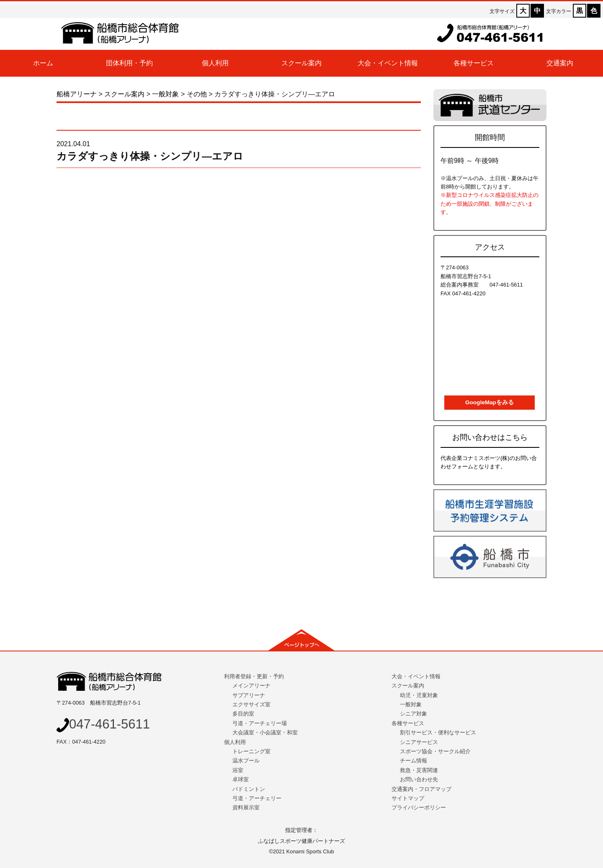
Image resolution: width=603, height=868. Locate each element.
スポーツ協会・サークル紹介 (435, 751)
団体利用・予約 (129, 63)
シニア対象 (414, 714)
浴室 (238, 770)
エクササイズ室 (251, 704)
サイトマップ (408, 798)
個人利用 (215, 63)
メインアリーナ (251, 686)
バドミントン (249, 789)
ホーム (43, 63)
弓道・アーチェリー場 (260, 723)
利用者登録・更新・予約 (254, 676)
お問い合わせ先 (419, 779)
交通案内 (560, 63)
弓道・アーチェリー (257, 798)
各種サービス (474, 63)
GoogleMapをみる (490, 402)
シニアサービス (419, 742)
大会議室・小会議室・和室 (265, 732)
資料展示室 (246, 807)
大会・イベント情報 (388, 63)
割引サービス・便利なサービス (438, 732)
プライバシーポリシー (419, 807)
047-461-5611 (103, 724)
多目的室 (243, 714)
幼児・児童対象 (419, 695)
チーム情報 (414, 761)
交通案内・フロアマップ (421, 789)
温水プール (246, 761)
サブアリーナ (249, 695)
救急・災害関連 (419, 770)
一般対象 (411, 704)
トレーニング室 (251, 751)
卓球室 (241, 779)
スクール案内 (301, 63)
